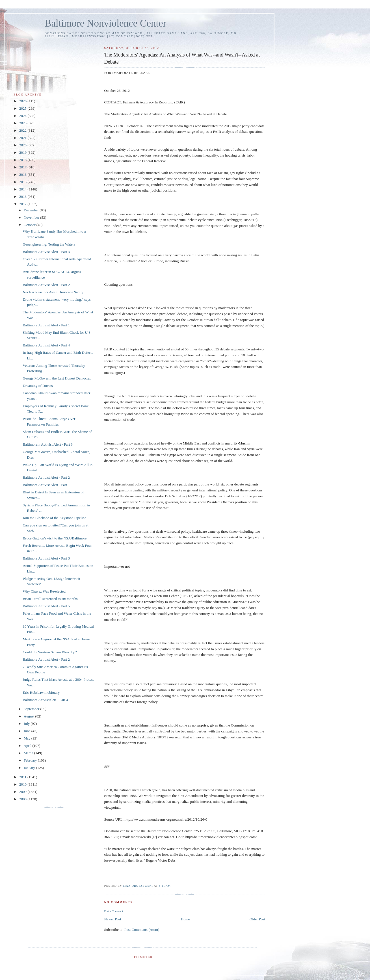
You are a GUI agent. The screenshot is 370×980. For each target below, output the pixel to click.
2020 (23, 145)
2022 (23, 130)
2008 (23, 799)
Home (185, 919)
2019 (23, 152)
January (30, 768)
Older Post (257, 919)
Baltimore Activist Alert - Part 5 (46, 606)
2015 (23, 182)
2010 (23, 784)
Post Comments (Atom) (142, 930)
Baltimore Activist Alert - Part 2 (46, 285)
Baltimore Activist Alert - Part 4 (46, 345)
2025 (23, 108)
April (28, 746)
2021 (23, 138)
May (28, 738)
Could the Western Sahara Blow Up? (50, 652)
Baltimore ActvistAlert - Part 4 (45, 700)
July (27, 724)
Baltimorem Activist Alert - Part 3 (48, 444)
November (32, 217)
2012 (23, 204)
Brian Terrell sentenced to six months (50, 599)
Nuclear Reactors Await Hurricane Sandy (53, 292)
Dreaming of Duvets (38, 386)
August (30, 716)
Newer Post (112, 919)
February (31, 760)
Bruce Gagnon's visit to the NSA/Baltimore (55, 538)
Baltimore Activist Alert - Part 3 (46, 252)
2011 (23, 777)
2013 (23, 197)
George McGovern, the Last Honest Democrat (57, 378)
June (28, 731)
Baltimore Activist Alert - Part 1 (46, 325)
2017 (23, 167)
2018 (23, 160)
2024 (23, 116)
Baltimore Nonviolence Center (106, 23)
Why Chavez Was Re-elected (44, 591)
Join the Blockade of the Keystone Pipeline (54, 518)
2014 (23, 189)
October (30, 225)
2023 (23, 123)
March (29, 753)
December (32, 210)
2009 (23, 792)
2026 (23, 101)
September (32, 709)
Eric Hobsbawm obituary (41, 692)
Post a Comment (113, 911)
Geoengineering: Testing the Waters (49, 244)
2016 (23, 174)
